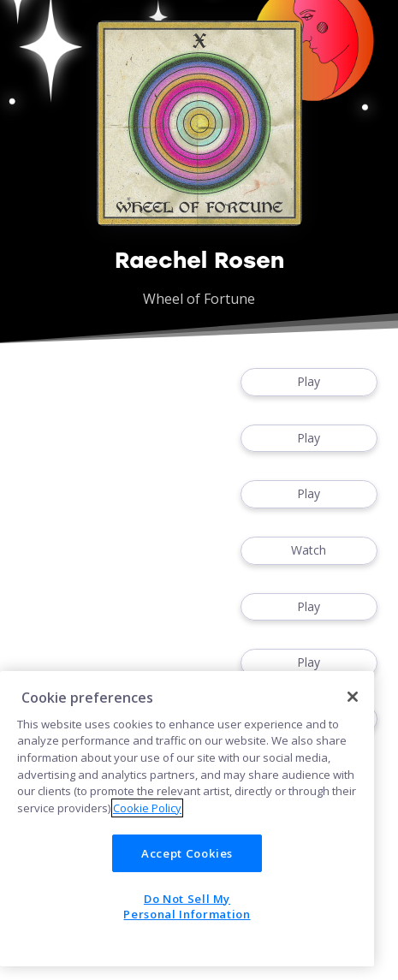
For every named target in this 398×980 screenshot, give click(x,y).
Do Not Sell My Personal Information (187, 906)
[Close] (353, 697)
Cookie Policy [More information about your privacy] (147, 808)
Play (309, 382)
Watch (309, 551)
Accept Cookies (187, 853)
